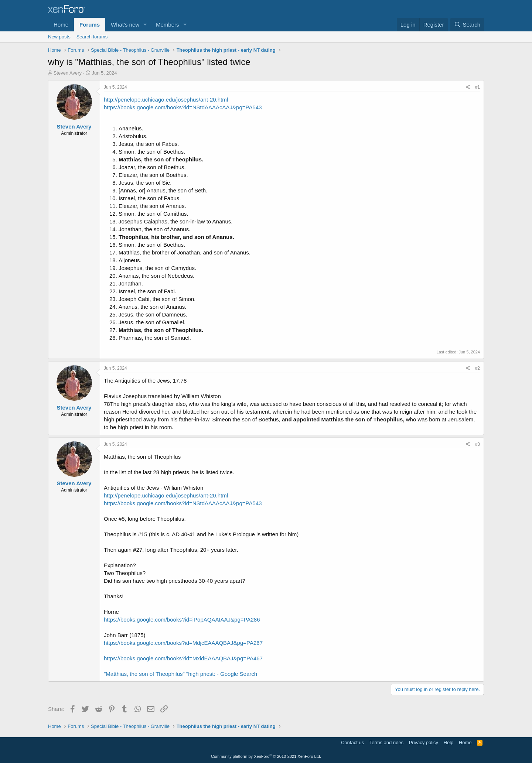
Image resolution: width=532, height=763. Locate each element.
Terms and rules (386, 743)
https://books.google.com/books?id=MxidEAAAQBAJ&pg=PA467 (183, 658)
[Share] (468, 87)
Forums (90, 25)
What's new (125, 25)
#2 (478, 368)
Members (168, 25)
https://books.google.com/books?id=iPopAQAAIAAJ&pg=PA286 (182, 620)
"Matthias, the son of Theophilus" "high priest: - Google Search (180, 674)
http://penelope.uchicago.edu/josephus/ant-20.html (166, 100)
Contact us (352, 743)
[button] (145, 25)
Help (449, 743)
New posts (59, 37)
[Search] (467, 25)
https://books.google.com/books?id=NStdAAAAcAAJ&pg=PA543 (183, 107)
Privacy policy (424, 743)
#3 (478, 444)
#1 (478, 87)
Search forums (92, 37)
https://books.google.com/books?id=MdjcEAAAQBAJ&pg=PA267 (183, 643)
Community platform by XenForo (266, 756)
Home (61, 25)
